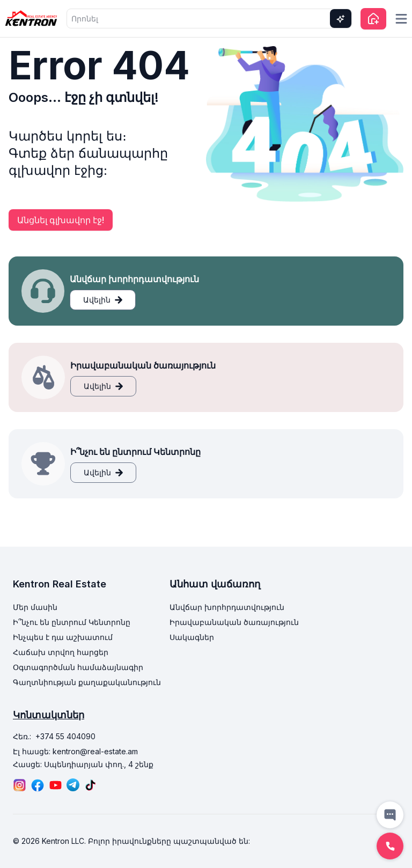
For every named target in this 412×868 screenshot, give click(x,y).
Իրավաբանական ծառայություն (234, 622)
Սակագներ (192, 637)
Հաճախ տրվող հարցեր (61, 652)
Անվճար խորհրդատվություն (227, 607)
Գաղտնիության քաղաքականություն (87, 682)
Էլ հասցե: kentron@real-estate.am (75, 751)
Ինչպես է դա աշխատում (63, 637)
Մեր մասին (35, 607)
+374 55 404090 (65, 736)
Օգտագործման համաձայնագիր (78, 667)
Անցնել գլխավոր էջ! (61, 220)
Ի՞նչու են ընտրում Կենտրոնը (72, 622)
